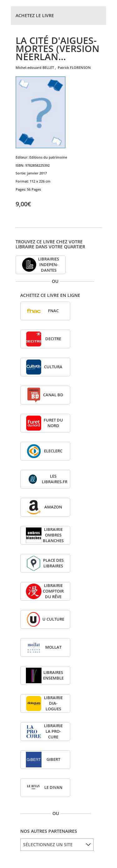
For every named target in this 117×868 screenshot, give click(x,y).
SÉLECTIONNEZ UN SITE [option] (48, 844)
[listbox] (57, 845)
